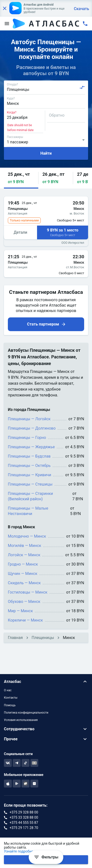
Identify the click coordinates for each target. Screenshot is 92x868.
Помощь (10, 705)
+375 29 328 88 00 (24, 812)
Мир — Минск (20, 611)
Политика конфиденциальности (26, 713)
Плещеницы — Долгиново (32, 428)
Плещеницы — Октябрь (29, 466)
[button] (21, 178)
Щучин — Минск (23, 574)
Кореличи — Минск (25, 620)
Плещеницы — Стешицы (30, 484)
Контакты (11, 698)
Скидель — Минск (24, 583)
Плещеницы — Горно (27, 438)
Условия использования (21, 720)
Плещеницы (43, 638)
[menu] (7, 24)
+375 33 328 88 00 (24, 817)
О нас (8, 690)
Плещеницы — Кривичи (29, 475)
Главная (15, 638)
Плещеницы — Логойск (29, 419)
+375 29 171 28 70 (24, 828)
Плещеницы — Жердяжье (31, 447)
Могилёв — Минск (25, 546)
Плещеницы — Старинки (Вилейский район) (30, 496)
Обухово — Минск (24, 602)
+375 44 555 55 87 (24, 823)
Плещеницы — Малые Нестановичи (28, 511)
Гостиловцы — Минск (28, 592)
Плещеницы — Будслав (29, 456)
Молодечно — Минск (27, 536)
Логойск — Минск (24, 555)
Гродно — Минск (23, 564)
